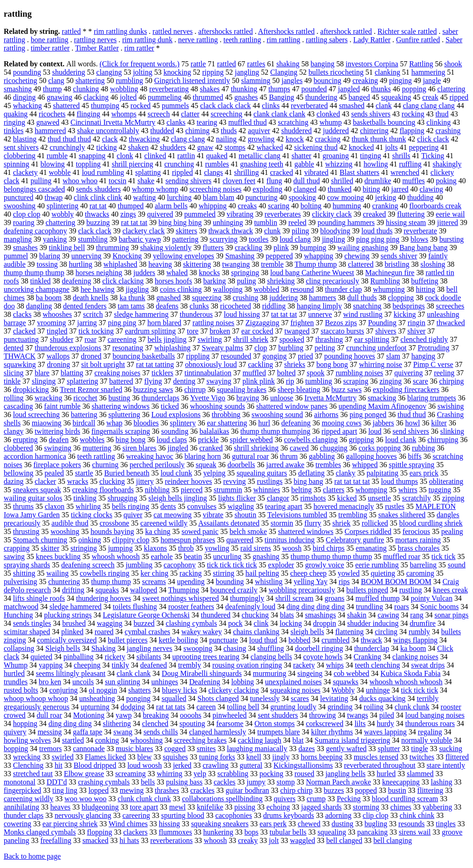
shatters (139, 690)
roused (304, 774)
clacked (24, 331)
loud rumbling (103, 172)
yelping (214, 473)
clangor (278, 498)
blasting (25, 139)
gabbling (322, 456)
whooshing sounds (218, 406)
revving (234, 481)
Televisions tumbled (297, 515)
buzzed (144, 623)
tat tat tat (284, 314)
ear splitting (371, 339)
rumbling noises (360, 373)
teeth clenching (377, 665)
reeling (444, 373)
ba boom (49, 298)
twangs (357, 715)
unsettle (379, 498)
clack (110, 139)
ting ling (65, 790)
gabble (304, 164)
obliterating (446, 481)
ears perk (273, 824)
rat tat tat (134, 222)
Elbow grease (84, 774)
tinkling (85, 498)
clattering (451, 89)
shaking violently (166, 248)
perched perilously (157, 465)
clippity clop (131, 540)
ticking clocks (92, 515)
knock (295, 139)
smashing (18, 89)
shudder (62, 339)
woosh (292, 548)
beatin (193, 556)
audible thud (70, 523)
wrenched (405, 172)
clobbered (18, 448)
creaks (247, 206)
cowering (18, 824)
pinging (400, 80)
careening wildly (29, 799)
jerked (182, 765)
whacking (27, 106)
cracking (328, 139)
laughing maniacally (257, 749)
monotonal (19, 782)
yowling (217, 548)
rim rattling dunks (120, 31)
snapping (92, 156)
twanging (236, 264)
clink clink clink (98, 197)
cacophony (180, 565)
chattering (60, 222)
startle (84, 473)
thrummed (208, 97)
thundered (216, 615)
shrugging (122, 498)
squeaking (396, 97)
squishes (175, 757)
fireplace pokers (57, 465)
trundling (369, 607)
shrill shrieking (256, 448)
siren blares (139, 448)
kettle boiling (178, 640)
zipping (453, 498)
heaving (160, 264)
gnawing (60, 97)
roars (402, 607)
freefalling (56, 840)
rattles (256, 64)
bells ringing (130, 506)
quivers (284, 799)
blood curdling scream (405, 799)
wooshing (65, 531)
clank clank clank (280, 114)
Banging (281, 97)
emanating (371, 548)
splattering (83, 381)
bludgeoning (100, 807)
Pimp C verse (433, 364)
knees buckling (58, 556)
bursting (452, 239)
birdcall (84, 423)
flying (153, 381)
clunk (273, 231)
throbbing (226, 415)
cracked (281, 172)
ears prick (424, 473)
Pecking (349, 799)
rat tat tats (170, 707)
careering (136, 815)
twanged (297, 331)
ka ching (158, 531)
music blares (134, 749)
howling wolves (27, 740)
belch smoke (248, 531)
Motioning (89, 715)
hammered (51, 131)
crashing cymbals (104, 782)
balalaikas (214, 431)
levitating (334, 698)
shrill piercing (132, 164)
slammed (420, 774)
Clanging (284, 72)
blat (298, 740)
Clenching (28, 765)
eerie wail (451, 214)
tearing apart (284, 506)
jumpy (256, 782)
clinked (155, 156)
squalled (174, 698)
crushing (246, 298)
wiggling (241, 506)
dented (14, 348)
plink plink (259, 381)
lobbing (243, 682)
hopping (25, 723)
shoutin (246, 515)
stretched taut (33, 774)
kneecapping (401, 782)
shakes (210, 89)
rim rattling (283, 40)
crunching (179, 164)
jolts (391, 147)
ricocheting (20, 80)
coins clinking (181, 289)
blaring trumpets (431, 398)
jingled (178, 448)
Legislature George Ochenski (146, 615)
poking (446, 181)
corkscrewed (325, 723)
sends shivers (371, 114)
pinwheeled (230, 715)
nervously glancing (83, 815)
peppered (279, 256)
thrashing (329, 339)
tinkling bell (67, 248)
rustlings (270, 481)
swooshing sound (278, 415)
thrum (289, 456)
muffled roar (402, 556)
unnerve (320, 314)
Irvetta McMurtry (330, 398)
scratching (293, 122)
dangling (39, 306)
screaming (130, 774)
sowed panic (200, 531)
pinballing (79, 657)
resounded (236, 356)
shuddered (297, 131)
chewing (357, 256)
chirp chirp (296, 790)
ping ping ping (378, 239)
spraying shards (27, 565)
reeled (297, 222)
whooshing (146, 740)
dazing (14, 481)
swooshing (19, 206)
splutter (389, 749)
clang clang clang (429, 106)
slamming (256, 80)
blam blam (218, 197)
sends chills (160, 732)
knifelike (210, 807)
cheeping (87, 665)
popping (414, 89)
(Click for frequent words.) (140, 64)
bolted (286, 373)
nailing (226, 139)
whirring (169, 774)
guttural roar (250, 456)
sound (457, 565)
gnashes (246, 97)
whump (331, 122)
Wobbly (343, 690)
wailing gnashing (363, 248)
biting (371, 189)
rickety (115, 657)
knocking (177, 72)
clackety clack (144, 231)
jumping (120, 548)
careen (206, 707)
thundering (321, 97)
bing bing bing (180, 222)
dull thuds (362, 298)
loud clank (401, 440)
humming (347, 206)
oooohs (191, 715)
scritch (93, 314)
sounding (175, 431)
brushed (74, 623)
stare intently (446, 765)
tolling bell (243, 707)
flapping (412, 131)
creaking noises (118, 373)
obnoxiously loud (211, 364)
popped (366, 790)
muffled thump (378, 598)
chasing (235, 648)
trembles (328, 465)
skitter (50, 548)
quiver (133, 515)
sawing (14, 556)
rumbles (217, 164)
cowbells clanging (311, 440)
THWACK (19, 356)
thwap (54, 197)
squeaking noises (295, 690)
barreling (423, 565)
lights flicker (237, 498)
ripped (459, 97)
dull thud (306, 181)
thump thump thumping (275, 431)
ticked (170, 406)
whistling (269, 582)
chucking (255, 615)
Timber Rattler (97, 48)
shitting (24, 573)
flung (275, 181)
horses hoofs (173, 281)
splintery (183, 423)
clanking (387, 72)
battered (121, 381)
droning (58, 364)
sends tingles (32, 623)
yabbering (437, 807)
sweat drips (428, 665)
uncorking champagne (37, 289)
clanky (346, 473)
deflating (311, 473)
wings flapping (415, 640)
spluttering (124, 415)
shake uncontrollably (108, 131)
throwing (323, 715)
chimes (401, 807)
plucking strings (68, 615)
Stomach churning (40, 540)
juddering (284, 298)
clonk (125, 156)
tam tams (131, 306)
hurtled (14, 673)
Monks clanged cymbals (40, 832)
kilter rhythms (332, 732)
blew (144, 757)
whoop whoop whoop (36, 698)
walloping (228, 289)
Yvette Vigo (208, 398)
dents (168, 506)
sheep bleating (299, 389)
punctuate (224, 640)
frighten (302, 323)
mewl (178, 807)
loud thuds (377, 231)
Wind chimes (128, 824)
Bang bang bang (423, 248)
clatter (190, 114)
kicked (347, 498)
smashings (321, 615)
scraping (356, 381)
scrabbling (233, 774)
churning (105, 465)
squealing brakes (242, 389)
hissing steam (406, 222)
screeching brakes (200, 740)
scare (420, 381)
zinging (390, 381)
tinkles (14, 131)
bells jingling (167, 339)
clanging (109, 72)
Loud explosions (176, 415)
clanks (176, 122)
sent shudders (278, 715)
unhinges (165, 682)
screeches (450, 306)
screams (154, 582)
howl (413, 423)
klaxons (155, 548)
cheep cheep (309, 573)
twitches (422, 757)
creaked (375, 214)
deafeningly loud (250, 607)
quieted (42, 657)
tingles (446, 824)
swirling (210, 339)
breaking (156, 715)
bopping (16, 749)
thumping (105, 106)
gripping (361, 440)
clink (261, 623)
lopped (99, 790)
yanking (55, 239)
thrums (23, 506)
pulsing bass (184, 782)
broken (220, 331)
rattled (71, 31)
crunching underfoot (377, 348)
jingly (281, 757)
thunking (244, 89)
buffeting (425, 281)
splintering (62, 206)
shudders (173, 147)
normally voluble (427, 740)
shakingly (447, 164)
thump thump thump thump (332, 556)
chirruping (443, 440)
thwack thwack (230, 231)
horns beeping (321, 757)
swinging (58, 448)
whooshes (57, 314)
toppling (88, 164)
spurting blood (182, 815)
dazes (307, 749)
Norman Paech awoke (339, 782)
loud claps (172, 440)
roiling (374, 707)
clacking (96, 97)
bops (251, 832)
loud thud (263, 640)
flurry (313, 523)
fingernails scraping (121, 431)
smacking (382, 398)
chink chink (417, 815)
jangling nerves (149, 648)
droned (91, 356)
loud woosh (145, 765)
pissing (245, 807)
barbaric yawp (140, 239)
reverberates (283, 214)
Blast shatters (359, 172)
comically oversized (67, 640)
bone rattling (49, 40)
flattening (349, 632)
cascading (18, 406)
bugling (376, 824)
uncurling (227, 556)
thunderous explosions (68, 348)
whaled (177, 273)
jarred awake (285, 465)
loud (375, 431)
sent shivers (21, 147)
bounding (230, 582)
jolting (143, 72)
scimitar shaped (27, 632)
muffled (254, 373)
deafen (59, 440)
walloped (144, 590)
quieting (383, 573)
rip (290, 381)
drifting (73, 590)
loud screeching (36, 415)
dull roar (49, 715)
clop (261, 348)
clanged (305, 189)
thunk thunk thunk (379, 139)
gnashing (266, 556)
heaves (60, 807)
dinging (24, 97)
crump (316, 799)
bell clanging (393, 840)
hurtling (80, 264)
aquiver (259, 131)
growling (261, 139)
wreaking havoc (150, 456)
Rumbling (385, 281)
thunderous (196, 314)
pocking (271, 774)
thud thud (412, 415)
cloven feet (239, 181)
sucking (451, 749)
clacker (45, 481)
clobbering (19, 156)
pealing (452, 531)
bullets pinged (367, 590)
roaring (24, 222)
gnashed (168, 298)
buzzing (98, 222)
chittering (374, 131)
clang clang (188, 139)
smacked (96, 840)
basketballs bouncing (384, 122)
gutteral (251, 765)
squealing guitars (262, 473)
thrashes (167, 790)
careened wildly (164, 523)
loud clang (295, 239)
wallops (58, 356)
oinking (90, 540)
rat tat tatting (155, 364)
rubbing (423, 448)
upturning (95, 707)
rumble (57, 156)
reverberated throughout (380, 765)
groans (335, 598)
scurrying (224, 239)
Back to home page (32, 856)
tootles (259, 239)
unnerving (86, 256)
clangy (14, 431)
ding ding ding (70, 723)
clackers (135, 832)
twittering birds (58, 431)
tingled (57, 331)
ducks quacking (383, 698)
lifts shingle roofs (39, 598)
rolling (14, 398)
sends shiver (399, 256)
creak (431, 97)
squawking (20, 364)
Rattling (422, 64)
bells (148, 782)
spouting (192, 723)
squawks (346, 682)
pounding (27, 72)
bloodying (335, 231)
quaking (16, 114)
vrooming (51, 323)
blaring (49, 256)
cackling (261, 364)
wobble (60, 172)
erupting (25, 440)
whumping (389, 289)
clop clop (27, 214)
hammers (323, 298)
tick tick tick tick (232, 565)
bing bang (308, 481)
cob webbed (351, 673)
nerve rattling (198, 40)
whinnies (267, 490)
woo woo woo (86, 799)
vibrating (240, 214)
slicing (14, 373)
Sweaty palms (222, 348)
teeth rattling (242, 40)
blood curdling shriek (431, 523)
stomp (286, 782)
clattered (361, 264)
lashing (441, 782)
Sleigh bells (63, 648)
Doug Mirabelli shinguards (202, 673)
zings (128, 214)
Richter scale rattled (407, 31)
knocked (361, 147)
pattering (185, 239)
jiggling (137, 289)
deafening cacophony (35, 231)
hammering (428, 72)
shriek (342, 523)
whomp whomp (155, 189)
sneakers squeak (37, 490)
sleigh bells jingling (178, 498)
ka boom (413, 648)
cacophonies (233, 815)
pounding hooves (350, 356)
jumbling (139, 565)
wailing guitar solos (33, 498)
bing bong (130, 440)
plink (281, 248)
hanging (423, 356)
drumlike (378, 181)
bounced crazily (234, 590)
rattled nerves (173, 31)
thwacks (97, 214)
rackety (304, 665)
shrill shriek (251, 339)
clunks (199, 306)
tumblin (266, 222)
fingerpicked (22, 790)
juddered (336, 131)
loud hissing (242, 314)
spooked (292, 339)
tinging (370, 156)
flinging (88, 114)
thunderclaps (160, 398)
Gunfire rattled (418, 40)
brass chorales (419, 548)
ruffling (410, 164)
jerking (386, 197)
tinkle (12, 381)
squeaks (107, 590)
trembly (190, 665)
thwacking (144, 139)
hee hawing (98, 289)
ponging (138, 698)
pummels (176, 106)
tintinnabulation (208, 373)
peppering (424, 147)
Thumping (184, 590)
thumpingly (247, 598)
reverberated (309, 106)
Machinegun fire (390, 273)
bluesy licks (179, 690)
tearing (207, 122)
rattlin (186, 156)
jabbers (383, 423)
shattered (66, 106)
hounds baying (112, 531)
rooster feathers (191, 607)
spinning (16, 164)
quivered (160, 214)
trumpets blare (279, 732)
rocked (141, 106)
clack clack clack (226, 106)
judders (144, 273)
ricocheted (236, 306)
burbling (291, 348)
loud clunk (176, 473)
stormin (282, 523)
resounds (412, 824)
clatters (333, 490)
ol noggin (103, 690)
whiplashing (173, 348)
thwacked (451, 323)
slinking (452, 431)
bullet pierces (128, 640)
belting (301, 490)
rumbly (419, 632)
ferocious (416, 531)
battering (84, 415)
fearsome (230, 723)
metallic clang (260, 156)
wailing (58, 573)
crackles (202, 790)
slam (393, 356)
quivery (15, 732)
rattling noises (213, 323)
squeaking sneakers (220, 824)
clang (56, 80)
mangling (18, 239)
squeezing (207, 298)
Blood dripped (95, 765)
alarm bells (171, 206)
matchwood (21, 607)
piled (387, 715)
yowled (348, 573)
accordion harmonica (35, 456)
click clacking (123, 281)
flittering (430, 790)
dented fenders (85, 306)
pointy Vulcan (432, 598)
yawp (124, 715)
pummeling (165, 97)
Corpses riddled (368, 531)
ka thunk (133, 298)
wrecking (27, 757)
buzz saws (347, 389)
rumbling (130, 80)
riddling (274, 306)
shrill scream (294, 598)
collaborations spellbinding (222, 799)
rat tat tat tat (352, 481)
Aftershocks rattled (286, 31)
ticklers (163, 373)
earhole (162, 556)
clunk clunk (412, 707)
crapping (17, 548)
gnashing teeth (262, 164)
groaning (336, 156)
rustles (395, 506)
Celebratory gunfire (355, 540)
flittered (457, 757)
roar (90, 339)
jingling (333, 239)
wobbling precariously (302, 590)
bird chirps (329, 548)
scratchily (416, 498)
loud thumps (400, 481)
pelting (325, 348)
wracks (78, 481)
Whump (16, 665)
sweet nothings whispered (181, 598)
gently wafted (346, 749)
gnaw (205, 147)
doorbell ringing (319, 648)
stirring (224, 573)
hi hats (129, 840)
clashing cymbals (191, 623)
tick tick (443, 556)
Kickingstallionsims (303, 765)
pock (235, 623)
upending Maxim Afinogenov (382, 406)
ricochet (85, 398)
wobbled (266, 289)
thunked (340, 189)
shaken (138, 147)
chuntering (64, 582)
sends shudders (98, 189)
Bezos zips (341, 323)
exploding (268, 189)
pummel (16, 256)
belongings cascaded (34, 189)
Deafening (205, 682)
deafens (167, 306)
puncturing (261, 197)
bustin (397, 790)
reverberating (169, 89)
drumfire (422, 623)
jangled (349, 89)
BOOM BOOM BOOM (396, 582)
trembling (353, 515)
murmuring (269, 673)
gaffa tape (87, 732)
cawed (299, 448)
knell (254, 757)
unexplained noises (294, 682)
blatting (72, 373)
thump (52, 89)
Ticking (433, 156)
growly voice (325, 565)
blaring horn (203, 456)
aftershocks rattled (225, 31)
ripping (213, 72)
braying (248, 398)
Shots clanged (218, 698)
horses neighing (99, 273)
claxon (54, 506)
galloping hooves (371, 456)
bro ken (50, 682)
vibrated (316, 172)
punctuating (21, 339)
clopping (401, 298)
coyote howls (323, 657)
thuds (229, 131)
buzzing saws (153, 389)
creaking (365, 80)
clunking (86, 89)
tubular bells (288, 832)
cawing (388, 615)
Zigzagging (262, 323)
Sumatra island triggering (353, 740)
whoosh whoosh (116, 556)
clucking (112, 481)
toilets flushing (135, 607)
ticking (107, 147)
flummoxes (175, 832)
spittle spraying (411, 465)
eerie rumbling (377, 565)
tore (193, 331)
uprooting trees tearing (206, 657)
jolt (274, 840)
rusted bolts (21, 690)
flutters (213, 248)
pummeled (200, 214)
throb (186, 548)
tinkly (120, 665)
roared (104, 632)
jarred (399, 189)
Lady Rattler (372, 40)
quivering (408, 373)
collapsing (19, 648)
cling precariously (332, 281)
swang (123, 732)
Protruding (434, 348)
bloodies (146, 423)
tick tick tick (420, 690)
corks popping (380, 448)
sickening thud (316, 147)
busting (119, 398)
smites (206, 749)
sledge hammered (76, 607)
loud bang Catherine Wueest (312, 273)
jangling (247, 72)
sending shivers (189, 181)
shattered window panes (292, 406)
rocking (413, 114)
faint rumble (62, 406)
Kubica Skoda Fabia (410, 673)
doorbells (242, 465)
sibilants (149, 657)
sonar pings (451, 615)
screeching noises (215, 189)
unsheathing (97, 698)
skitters (186, 231)
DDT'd (57, 782)
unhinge (378, 690)
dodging (133, 707)
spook (315, 373)
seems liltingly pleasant (70, 673)
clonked (329, 114)
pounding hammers (346, 222)
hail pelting (262, 573)
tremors (50, 749)
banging (323, 64)
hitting (426, 289)
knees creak (451, 590)
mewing (132, 790)
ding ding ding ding (316, 607)
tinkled (40, 281)
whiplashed (120, 264)
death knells (91, 298)
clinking (439, 122)
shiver (416, 331)
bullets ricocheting (336, 72)
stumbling (93, 239)
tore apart (144, 807)
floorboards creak (435, 206)
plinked (72, 632)
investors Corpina (372, 64)
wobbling (124, 89)
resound (302, 289)
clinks (271, 106)
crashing (448, 131)
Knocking (127, 256)
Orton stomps (275, 723)
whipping (212, 206)
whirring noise (380, 364)
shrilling (246, 172)
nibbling (157, 490)
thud (442, 114)
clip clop (376, 815)
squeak (206, 465)
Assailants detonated (229, 523)
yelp (200, 774)
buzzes (334, 790)
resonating (128, 348)
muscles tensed (376, 757)
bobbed (299, 640)
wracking (49, 398)
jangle (432, 80)
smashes (25, 248)
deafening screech (88, 565)
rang (417, 615)
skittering (197, 264)
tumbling (319, 381)
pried (305, 356)
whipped (365, 465)
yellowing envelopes (184, 256)
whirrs (408, 490)
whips (335, 665)
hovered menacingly (344, 506)
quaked (217, 156)
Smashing (240, 256)
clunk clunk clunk (144, 799)
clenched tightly (424, 339)
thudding (420, 197)
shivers (386, 331)
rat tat (98, 206)
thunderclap (372, 648)
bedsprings (409, 306)
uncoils (83, 682)
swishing (451, 406)
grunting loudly (293, 707)
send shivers (411, 431)
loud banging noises (435, 715)
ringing (14, 122)
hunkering (218, 832)
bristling (397, 264)
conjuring (63, 690)
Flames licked (105, 757)
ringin (416, 323)
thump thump (111, 582)
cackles (225, 782)
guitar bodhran (248, 790)
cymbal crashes (147, 632)
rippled (182, 172)
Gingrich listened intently (192, 80)
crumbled (335, 640)
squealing (332, 832)
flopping (100, 832)
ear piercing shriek (70, 824)
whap (114, 423)
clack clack (95, 231)
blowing (52, 164)
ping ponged (368, 415)
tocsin (117, 181)
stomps (235, 147)
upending (191, 582)
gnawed (48, 122)
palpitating (383, 473)
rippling (198, 356)
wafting (144, 197)
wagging (110, 623)
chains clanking (256, 632)
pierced (192, 490)
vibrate (213, 515)
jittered (448, 222)
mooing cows (342, 423)
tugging (440, 490)
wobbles (92, 440)
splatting (148, 172)
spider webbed (252, 440)
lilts (360, 723)
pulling (41, 181)
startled (73, 740)
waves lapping (385, 732)
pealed (54, 473)
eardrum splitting (150, 331)
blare (42, 373)
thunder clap (344, 289)
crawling (216, 765)
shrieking (281, 281)
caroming (420, 573)
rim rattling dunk (147, 40)
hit (59, 765)
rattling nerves (96, 40)
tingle (420, 749)
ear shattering (227, 423)
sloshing (433, 264)
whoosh (215, 840)
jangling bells (346, 774)
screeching (226, 114)
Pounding (382, 323)
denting (184, 381)
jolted (128, 97)
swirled (63, 757)
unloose (282, 398)
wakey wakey (202, 632)
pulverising (20, 582)
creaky (248, 840)
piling (300, 231)
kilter (439, 423)
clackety (25, 172)
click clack (433, 139)
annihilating (21, 807)
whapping (318, 256)
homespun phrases (188, 540)
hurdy (385, 723)
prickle (208, 440)
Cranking (368, 657)
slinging (44, 381)
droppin (325, 623)
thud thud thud (69, 139)
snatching (367, 306)
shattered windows (306, 531)
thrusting (26, 531)
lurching (179, 197)
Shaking (103, 648)
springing (245, 273)
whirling (88, 506)
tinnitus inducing (290, 540)
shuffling (271, 648)
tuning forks (217, 757)
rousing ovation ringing (247, 665)
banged (359, 97)
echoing (278, 807)
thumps (279, 89)
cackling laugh (260, 740)
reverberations (172, 840)
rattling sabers (326, 40)
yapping (51, 665)
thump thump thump (34, 273)
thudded (162, 131)
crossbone (115, 523)
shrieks (295, 364)
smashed (352, 106)
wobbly (63, 214)
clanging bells (271, 657)
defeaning (296, 423)
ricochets (52, 114)
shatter (302, 156)
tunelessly (265, 698)
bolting (311, 206)
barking (214, 281)
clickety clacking (233, 690)
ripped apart (339, 431)
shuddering (68, 72)
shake (146, 181)
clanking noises (415, 657)
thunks (381, 89)
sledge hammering (141, 314)
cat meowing (173, 515)
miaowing (46, 423)
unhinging (228, 222)
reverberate (420, 231)
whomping (371, 490)
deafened (153, 665)
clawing (431, 189)
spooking (303, 197)
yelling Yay (310, 582)
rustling (411, 590)
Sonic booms (439, 607)
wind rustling (363, 314)
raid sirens (256, 548)
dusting (342, 824)
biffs (415, 456)
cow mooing (345, 197)
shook (453, 64)
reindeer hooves (188, 481)
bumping (313, 248)
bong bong (332, 364)
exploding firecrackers (406, 389)
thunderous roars (430, 723)
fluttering (411, 214)
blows (419, 239)
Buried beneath (127, 473)
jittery (145, 481)
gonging (275, 356)
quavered (240, 540)
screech (159, 114)
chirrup (195, 389)
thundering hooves (104, 598)
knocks (209, 273)
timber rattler (50, 48)
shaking (288, 64)
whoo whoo (80, 181)
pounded (314, 89)
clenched (155, 723)
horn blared (164, 323)
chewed (309, 824)
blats (287, 615)
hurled (386, 774)
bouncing (327, 80)
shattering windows (121, 406)
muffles (413, 181)
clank (384, 106)
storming (366, 807)
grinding (340, 707)
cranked (211, 448)
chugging (334, 448)
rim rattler (139, 48)
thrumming (112, 248)
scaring (279, 206)
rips (344, 582)
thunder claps (24, 815)
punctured (19, 197)
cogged (175, 749)
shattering (90, 80)
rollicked (375, 523)
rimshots (313, 498)
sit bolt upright (103, 364)
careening (122, 339)
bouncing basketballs (144, 356)
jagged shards (321, 807)
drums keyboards (288, 815)
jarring (87, 323)
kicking (405, 314)
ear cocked (257, 331)
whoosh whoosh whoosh (406, 682)
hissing (169, 824)
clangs (214, 172)
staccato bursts (342, 331)
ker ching (154, 573)
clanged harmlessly (218, 732)
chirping (451, 381)
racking (191, 573)
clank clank (134, 673)
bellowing (19, 473)
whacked (270, 147)
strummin (228, 490)
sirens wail (415, 832)
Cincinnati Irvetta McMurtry (113, 122)
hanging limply (319, 306)
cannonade (89, 749)
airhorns (326, 415)
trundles (16, 682)
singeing (310, 673)
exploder (281, 565)
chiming (198, 131)
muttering (97, 448)
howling (376, 164)
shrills (401, 156)
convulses (202, 506)
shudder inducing (373, 623)
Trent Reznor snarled (91, 389)
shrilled (342, 181)
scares (300, 698)
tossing (47, 264)
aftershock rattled (346, 31)
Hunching (18, 615)
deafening (76, 281)
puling (246, 281)
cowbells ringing (105, 573)
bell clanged (344, 840)
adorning (338, 815)
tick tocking (96, 331)
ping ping (122, 323)
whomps (124, 114)
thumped (131, 206)
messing (50, 732)
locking (291, 623)
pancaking (372, 832)
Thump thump (316, 264)
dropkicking (31, 389)
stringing (84, 548)
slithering (117, 723)
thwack (371, 640)
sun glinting (122, 682)
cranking (385, 206)
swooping (198, 648)
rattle (198, 64)
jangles (292, 80)
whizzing (339, 164)
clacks (22, 314)
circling (386, 632)
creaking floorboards (103, 490)
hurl (264, 423)
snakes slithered (402, 515)
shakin (357, 615)
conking (107, 740)
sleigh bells (307, 632)
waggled (302, 840)
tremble (272, 264)
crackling (249, 248)
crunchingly (67, 147)
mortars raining (418, 540)
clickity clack (332, 214)
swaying (219, 381)
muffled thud (247, 122)
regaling (430, 732)
